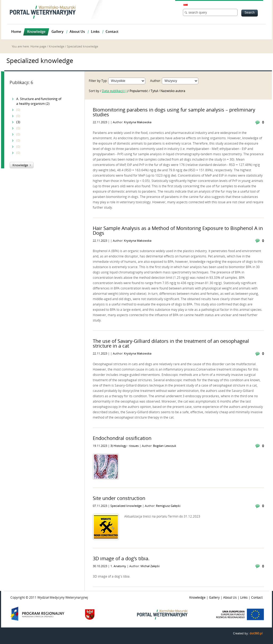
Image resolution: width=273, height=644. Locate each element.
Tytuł (155, 91)
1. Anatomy (119, 566)
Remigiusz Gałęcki (168, 506)
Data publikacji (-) (115, 91)
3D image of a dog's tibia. (121, 559)
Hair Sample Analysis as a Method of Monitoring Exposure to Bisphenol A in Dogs (178, 231)
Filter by (95, 81)
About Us (230, 598)
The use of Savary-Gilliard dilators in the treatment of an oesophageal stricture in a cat (171, 344)
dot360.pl (256, 633)
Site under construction (119, 498)
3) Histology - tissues (125, 446)
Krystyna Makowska (138, 122)
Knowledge (57, 47)
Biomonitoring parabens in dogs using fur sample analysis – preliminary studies (174, 112)
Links (244, 598)
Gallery (214, 598)
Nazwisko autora (173, 91)
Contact (257, 598)
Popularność (139, 91)
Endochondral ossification (122, 438)
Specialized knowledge (126, 506)
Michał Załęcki (150, 566)
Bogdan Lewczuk (165, 446)
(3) (18, 122)
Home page (38, 47)
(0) (18, 110)
